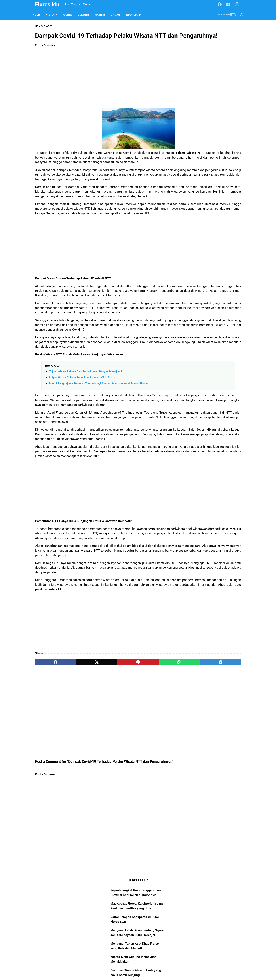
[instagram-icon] (238, 5)
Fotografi (194, 199)
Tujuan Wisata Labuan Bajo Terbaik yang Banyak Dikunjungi (85, 421)
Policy (142, 966)
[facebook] (49, 748)
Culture (86, 15)
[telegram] (159, 748)
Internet (193, 171)
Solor (206, 206)
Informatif (136, 15)
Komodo (193, 206)
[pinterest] (104, 748)
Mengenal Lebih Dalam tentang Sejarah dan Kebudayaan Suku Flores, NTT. (211, 91)
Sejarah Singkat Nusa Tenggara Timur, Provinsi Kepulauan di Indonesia (211, 46)
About (117, 966)
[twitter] (76, 748)
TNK (217, 171)
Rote (212, 178)
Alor (202, 178)
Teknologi (207, 185)
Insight (206, 171)
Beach (208, 164)
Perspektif (226, 178)
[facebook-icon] (221, 5)
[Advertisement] (104, 90)
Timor (192, 178)
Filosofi (223, 192)
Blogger (222, 185)
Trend (232, 199)
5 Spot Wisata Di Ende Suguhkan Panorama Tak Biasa (82, 427)
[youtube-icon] (230, 5)
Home (39, 15)
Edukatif (221, 164)
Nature (103, 15)
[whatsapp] (132, 748)
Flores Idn (47, 4)
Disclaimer (157, 966)
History (54, 15)
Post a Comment (45, 57)
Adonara (219, 199)
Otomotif (209, 192)
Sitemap (129, 966)
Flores (70, 15)
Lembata (193, 192)
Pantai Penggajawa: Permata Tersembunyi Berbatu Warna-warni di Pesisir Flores (98, 433)
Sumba (192, 185)
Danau (118, 15)
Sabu (206, 199)
